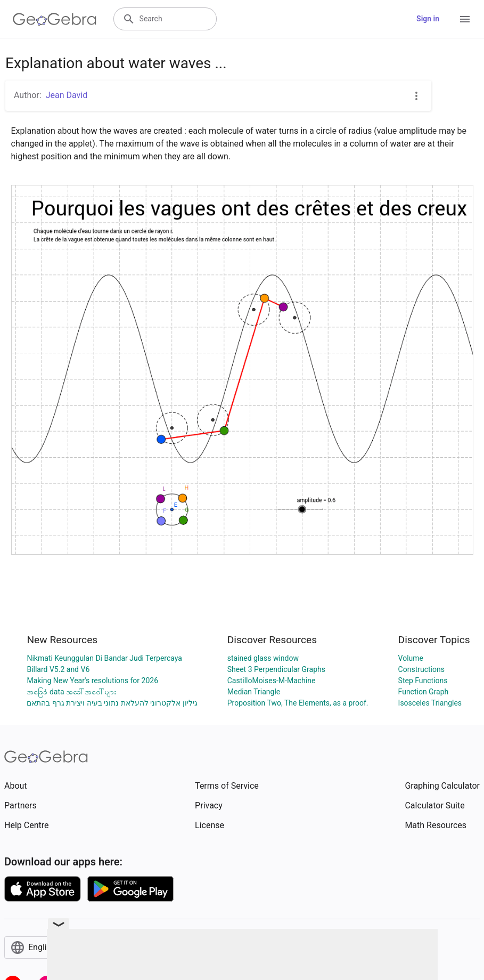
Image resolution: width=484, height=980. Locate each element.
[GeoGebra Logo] (55, 19)
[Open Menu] (465, 19)
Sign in (428, 19)
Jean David (67, 95)
